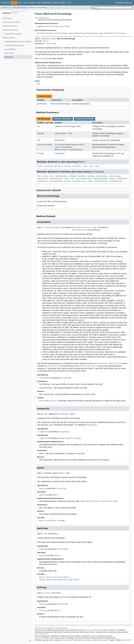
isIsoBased (121, 178)
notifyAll (77, 166)
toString (59, 153)
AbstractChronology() (13, 34)
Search (63, 3)
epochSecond (43, 178)
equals (58, 133)
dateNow (73, 176)
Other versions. (41, 634)
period (67, 181)
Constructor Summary (11, 22)
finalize (48, 166)
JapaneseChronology (77, 33)
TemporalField (77, 145)
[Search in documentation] (112, 8)
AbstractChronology (38, 8)
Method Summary (10, 26)
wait (85, 166)
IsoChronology (60, 33)
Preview (32, 3)
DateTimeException (48, 401)
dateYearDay (102, 176)
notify (67, 166)
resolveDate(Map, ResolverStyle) (18, 42)
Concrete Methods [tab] (85, 119)
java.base (5, 8)
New (39, 3)
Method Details (9, 38)
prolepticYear (79, 181)
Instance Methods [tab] (63, 119)
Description (8, 18)
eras (72, 178)
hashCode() (9, 53)
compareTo (59, 126)
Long (57, 147)
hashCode (59, 140)
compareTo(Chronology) (14, 45)
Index (56, 3)
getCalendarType (84, 178)
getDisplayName (100, 178)
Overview (5, 3)
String (40, 153)
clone (40, 166)
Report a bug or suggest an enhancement (51, 628)
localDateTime (56, 181)
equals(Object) (10, 49)
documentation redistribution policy (94, 640)
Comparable (42, 26)
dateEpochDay (61, 176)
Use (20, 3)
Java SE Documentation (92, 630)
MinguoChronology (95, 33)
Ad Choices (125, 640)
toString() (8, 57)
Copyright (39, 638)
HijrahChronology (45, 33)
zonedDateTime (101, 181)
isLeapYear (42, 181)
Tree (25, 3)
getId (112, 178)
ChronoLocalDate (45, 145)
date (39, 176)
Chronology (53, 26)
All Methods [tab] (44, 119)
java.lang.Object (42, 18)
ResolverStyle (61, 150)
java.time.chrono (19, 8)
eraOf (66, 178)
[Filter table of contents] (19, 13)
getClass (58, 166)
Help (69, 3)
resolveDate (60, 145)
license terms (67, 640)
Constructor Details (10, 30)
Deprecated (47, 3)
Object (46, 41)
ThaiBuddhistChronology (115, 33)
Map (68, 145)
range (90, 181)
